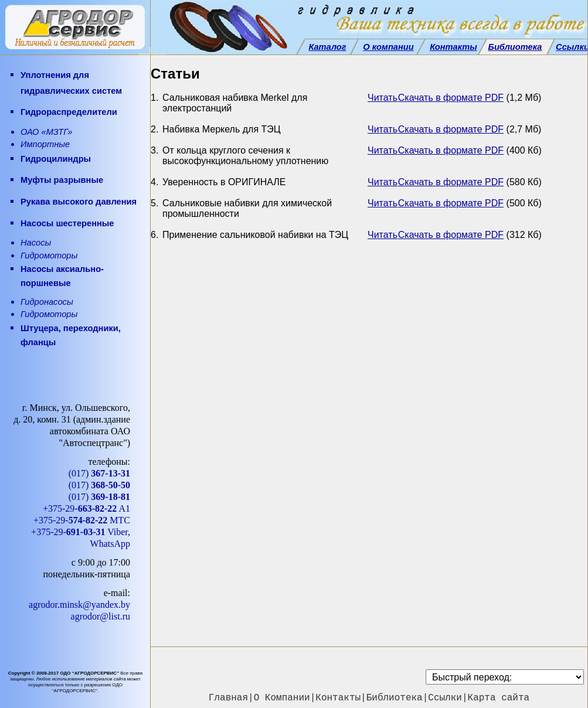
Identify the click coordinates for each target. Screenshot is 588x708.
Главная (228, 698)
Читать (383, 98)
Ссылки (445, 698)
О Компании (282, 698)
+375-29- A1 (86, 508)
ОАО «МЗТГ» (46, 132)
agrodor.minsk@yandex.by (79, 605)
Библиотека (395, 698)
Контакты (338, 698)
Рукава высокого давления (79, 202)
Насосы (36, 243)
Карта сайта (499, 698)
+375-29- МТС (82, 520)
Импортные (45, 144)
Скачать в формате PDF (451, 98)
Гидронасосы (47, 302)
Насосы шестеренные (67, 223)
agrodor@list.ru (101, 616)
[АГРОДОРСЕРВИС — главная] (75, 28)
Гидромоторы (49, 256)
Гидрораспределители (69, 112)
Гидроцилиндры (56, 159)
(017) (99, 473)
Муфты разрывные (62, 180)
